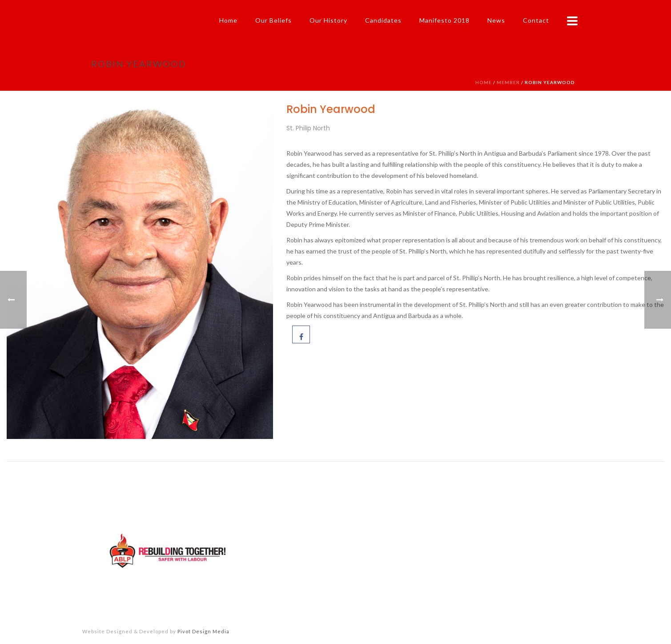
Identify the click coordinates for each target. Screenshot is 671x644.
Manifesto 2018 (444, 20)
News (496, 20)
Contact (536, 20)
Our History (328, 20)
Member (508, 82)
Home (228, 20)
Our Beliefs (273, 20)
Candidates (383, 20)
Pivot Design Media (203, 631)
